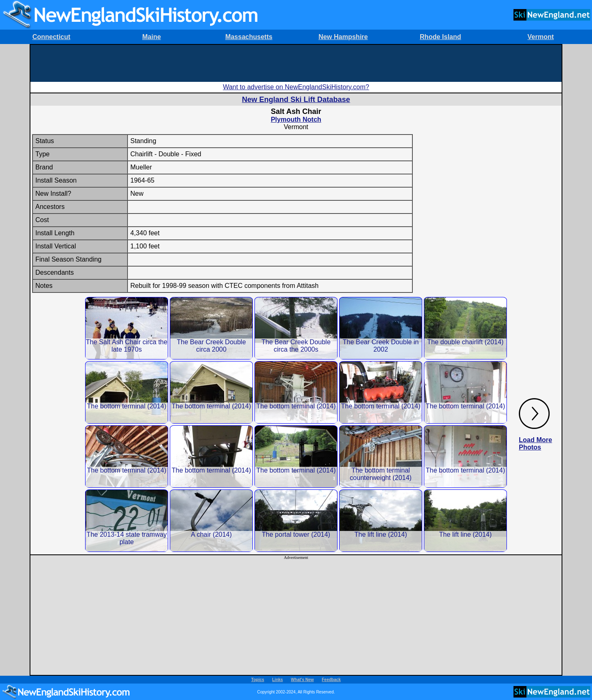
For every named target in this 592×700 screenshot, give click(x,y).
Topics (258, 680)
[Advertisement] (296, 63)
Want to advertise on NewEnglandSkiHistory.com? (296, 87)
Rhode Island (440, 37)
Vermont (541, 37)
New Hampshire (343, 37)
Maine (151, 37)
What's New (303, 680)
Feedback (331, 680)
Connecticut (51, 37)
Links (277, 680)
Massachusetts (249, 37)
